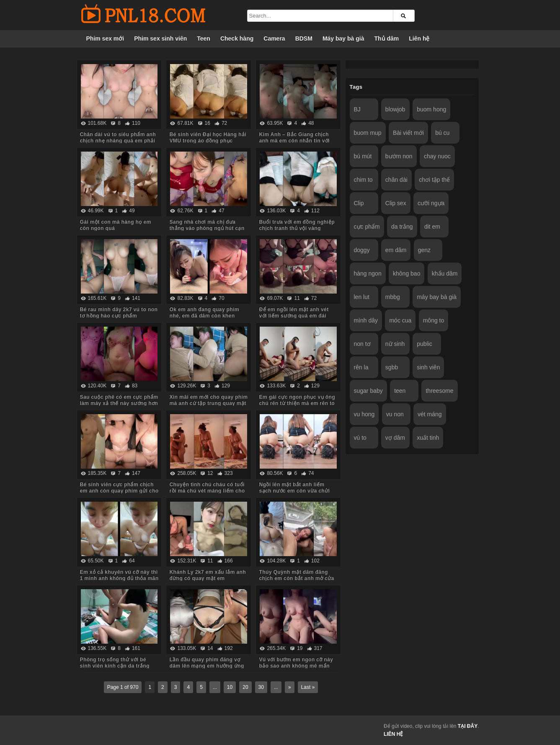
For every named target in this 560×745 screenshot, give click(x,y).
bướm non (399, 156)
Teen (204, 39)
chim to (363, 180)
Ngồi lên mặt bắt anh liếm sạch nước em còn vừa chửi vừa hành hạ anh (294, 491)
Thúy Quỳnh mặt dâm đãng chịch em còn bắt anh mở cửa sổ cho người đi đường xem (296, 578)
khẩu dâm (445, 273)
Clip (359, 203)
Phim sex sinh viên (160, 39)
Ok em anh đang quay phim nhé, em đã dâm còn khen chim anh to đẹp (204, 316)
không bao (406, 273)
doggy (362, 250)
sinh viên (428, 367)
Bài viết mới (408, 133)
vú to (360, 438)
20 (245, 687)
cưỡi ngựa (431, 203)
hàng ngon (368, 273)
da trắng (402, 227)
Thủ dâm (386, 39)
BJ (357, 109)
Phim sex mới (105, 39)
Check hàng (237, 39)
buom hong (431, 109)
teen (400, 391)
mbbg (393, 297)
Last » (308, 687)
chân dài (396, 180)
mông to (434, 320)
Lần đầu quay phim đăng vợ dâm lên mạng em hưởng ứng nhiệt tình (206, 666)
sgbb (392, 367)
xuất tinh (428, 438)
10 (230, 687)
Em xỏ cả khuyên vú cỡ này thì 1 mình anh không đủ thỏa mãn (119, 575)
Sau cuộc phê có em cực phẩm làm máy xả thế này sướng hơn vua (119, 403)
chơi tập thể (434, 180)
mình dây (366, 320)
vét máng (430, 414)
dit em (432, 227)
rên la (361, 367)
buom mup (368, 133)
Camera (274, 39)
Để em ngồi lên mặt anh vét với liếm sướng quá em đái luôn (294, 316)
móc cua (400, 320)
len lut (362, 297)
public (425, 344)
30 (261, 687)
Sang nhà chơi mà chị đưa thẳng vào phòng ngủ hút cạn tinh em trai (207, 228)
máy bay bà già (437, 297)
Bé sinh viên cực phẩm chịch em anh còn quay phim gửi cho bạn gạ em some (119, 491)
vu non (395, 414)
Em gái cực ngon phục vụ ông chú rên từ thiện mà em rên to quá (297, 403)
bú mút (363, 156)
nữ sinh (395, 344)
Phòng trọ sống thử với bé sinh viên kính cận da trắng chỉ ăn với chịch (115, 666)
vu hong (364, 414)
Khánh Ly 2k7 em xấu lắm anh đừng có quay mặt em (207, 575)
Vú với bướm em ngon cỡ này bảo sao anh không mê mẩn (296, 663)
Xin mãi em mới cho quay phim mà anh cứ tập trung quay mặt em (208, 403)
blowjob (395, 109)
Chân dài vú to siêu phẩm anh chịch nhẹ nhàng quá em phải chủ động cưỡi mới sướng (118, 141)
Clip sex (396, 203)
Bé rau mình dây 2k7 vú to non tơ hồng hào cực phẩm (119, 313)
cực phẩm (367, 227)
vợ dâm (395, 438)
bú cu (442, 133)
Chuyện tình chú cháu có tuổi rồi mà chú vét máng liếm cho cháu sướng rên (207, 491)
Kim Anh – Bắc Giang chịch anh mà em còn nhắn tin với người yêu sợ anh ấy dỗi (294, 141)
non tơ (362, 344)
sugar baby (368, 391)
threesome (439, 391)
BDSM (304, 39)
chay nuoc (437, 156)
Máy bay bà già (343, 39)
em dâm (396, 250)
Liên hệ (419, 39)
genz (424, 250)
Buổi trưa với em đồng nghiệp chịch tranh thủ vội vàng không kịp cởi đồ (297, 228)
